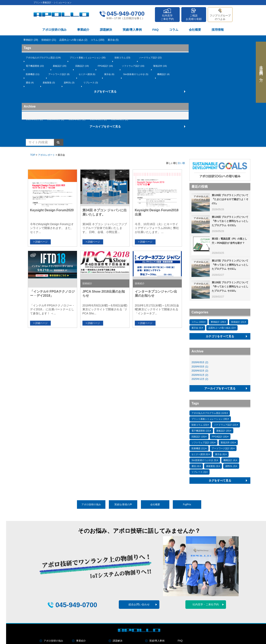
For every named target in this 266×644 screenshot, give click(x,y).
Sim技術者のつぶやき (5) (136, 74)
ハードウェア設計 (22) (151, 58)
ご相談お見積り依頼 (194, 17)
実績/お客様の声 (123, 505)
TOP (33, 155)
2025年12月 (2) (120, 119)
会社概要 (195, 30)
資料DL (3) (69, 83)
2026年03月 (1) (56, 119)
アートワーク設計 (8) (59, 74)
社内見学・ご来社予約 (206, 604)
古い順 (181, 163)
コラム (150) (97, 40)
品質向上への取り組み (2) (73, 40)
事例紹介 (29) (31, 40)
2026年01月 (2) (98, 119)
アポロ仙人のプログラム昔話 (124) (43, 58)
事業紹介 (83, 30)
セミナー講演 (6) (87, 74)
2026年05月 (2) (34, 119)
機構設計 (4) (163, 74)
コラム (174, 30)
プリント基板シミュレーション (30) (88, 58)
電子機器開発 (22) (35, 66)
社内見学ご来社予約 (167, 17)
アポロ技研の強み (54, 30)
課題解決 (106, 30)
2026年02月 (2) (77, 119)
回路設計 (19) (82, 66)
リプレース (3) (91, 83)
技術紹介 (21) (49, 40)
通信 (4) (30, 83)
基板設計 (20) (60, 66)
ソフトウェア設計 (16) (133, 66)
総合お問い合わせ (139, 604)
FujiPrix (187, 505)
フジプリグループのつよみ (220, 17)
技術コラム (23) (122, 58)
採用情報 (218, 30)
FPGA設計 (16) (105, 66)
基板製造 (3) (49, 83)
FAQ (155, 30)
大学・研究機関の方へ (261, 72)
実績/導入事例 (132, 30)
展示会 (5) (113, 40)
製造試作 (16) (160, 66)
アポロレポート (46, 155)
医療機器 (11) (33, 74)
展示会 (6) (109, 74)
